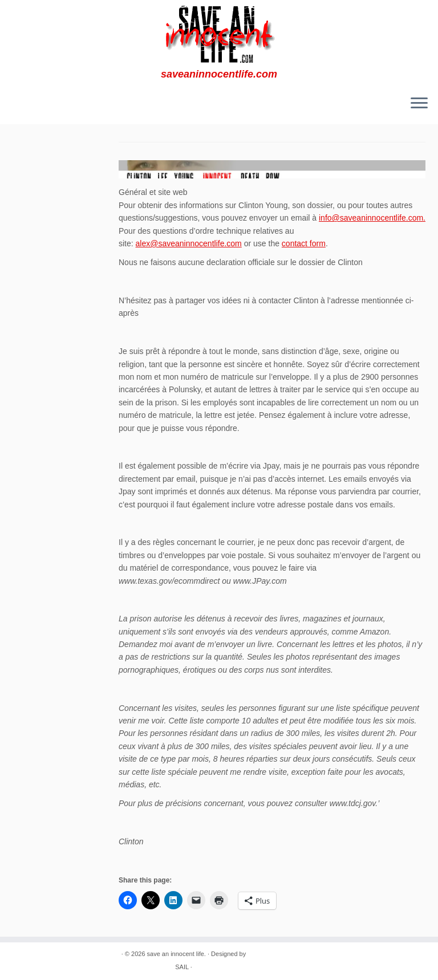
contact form (304, 243)
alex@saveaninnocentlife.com (189, 243)
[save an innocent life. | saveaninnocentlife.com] (219, 34)
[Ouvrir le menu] (419, 104)
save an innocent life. (177, 954)
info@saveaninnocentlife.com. (372, 218)
